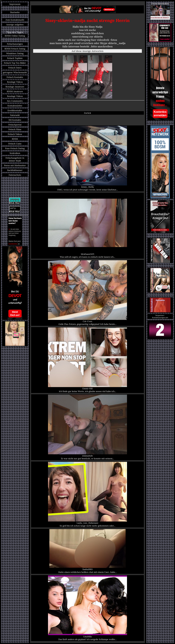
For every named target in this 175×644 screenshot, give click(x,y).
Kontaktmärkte (15, 106)
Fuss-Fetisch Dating (15, 148)
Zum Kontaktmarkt (15, 20)
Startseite (15, 12)
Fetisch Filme (15, 129)
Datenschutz (15, 175)
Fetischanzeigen (15, 44)
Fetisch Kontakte (15, 77)
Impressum (15, 4)
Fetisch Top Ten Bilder (15, 63)
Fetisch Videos (15, 134)
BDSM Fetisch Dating (15, 49)
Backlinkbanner (15, 170)
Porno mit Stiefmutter (15, 165)
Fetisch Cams (15, 144)
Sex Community (15, 101)
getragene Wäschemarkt (15, 72)
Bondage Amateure (15, 87)
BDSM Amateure (15, 91)
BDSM (15, 139)
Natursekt (15, 115)
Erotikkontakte (15, 110)
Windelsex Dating (15, 53)
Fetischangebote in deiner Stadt (15, 159)
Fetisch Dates (15, 68)
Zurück (87, 113)
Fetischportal (15, 125)
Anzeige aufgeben (15, 25)
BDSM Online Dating (15, 36)
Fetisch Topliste (15, 58)
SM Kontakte (15, 120)
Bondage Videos (15, 82)
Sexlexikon (15, 153)
